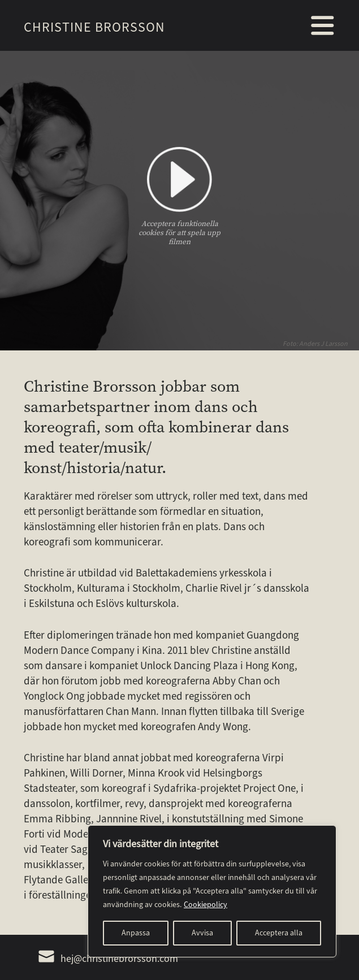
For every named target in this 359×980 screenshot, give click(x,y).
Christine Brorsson (94, 27)
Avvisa (202, 933)
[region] (212, 891)
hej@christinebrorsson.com (108, 959)
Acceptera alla (279, 933)
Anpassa (136, 933)
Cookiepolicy (206, 905)
